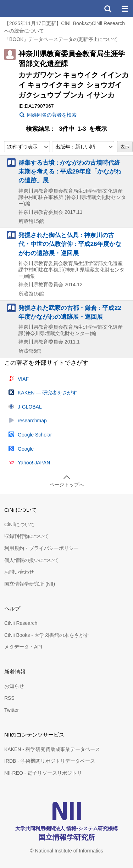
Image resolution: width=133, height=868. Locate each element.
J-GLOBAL (30, 407)
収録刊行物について (27, 536)
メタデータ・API (23, 647)
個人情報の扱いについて (32, 560)
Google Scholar (35, 435)
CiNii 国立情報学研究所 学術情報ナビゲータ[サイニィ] (31, 8)
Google (26, 449)
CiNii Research (21, 623)
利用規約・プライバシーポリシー (41, 548)
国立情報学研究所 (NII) (30, 584)
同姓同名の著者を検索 (52, 115)
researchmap (32, 421)
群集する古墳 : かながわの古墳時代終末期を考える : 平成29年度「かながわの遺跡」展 (70, 171)
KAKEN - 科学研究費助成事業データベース (52, 749)
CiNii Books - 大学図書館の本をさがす (47, 635)
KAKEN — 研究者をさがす (47, 393)
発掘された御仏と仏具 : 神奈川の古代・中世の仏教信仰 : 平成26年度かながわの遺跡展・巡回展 (70, 244)
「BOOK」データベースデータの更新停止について (61, 39)
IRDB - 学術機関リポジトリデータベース (50, 761)
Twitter (12, 710)
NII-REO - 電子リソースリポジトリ (43, 773)
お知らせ (14, 686)
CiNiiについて (20, 524)
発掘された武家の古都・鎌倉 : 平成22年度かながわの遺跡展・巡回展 (70, 312)
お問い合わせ (19, 572)
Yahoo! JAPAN (34, 463)
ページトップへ (67, 485)
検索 (107, 8)
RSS (9, 698)
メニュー (124, 8)
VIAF (23, 379)
